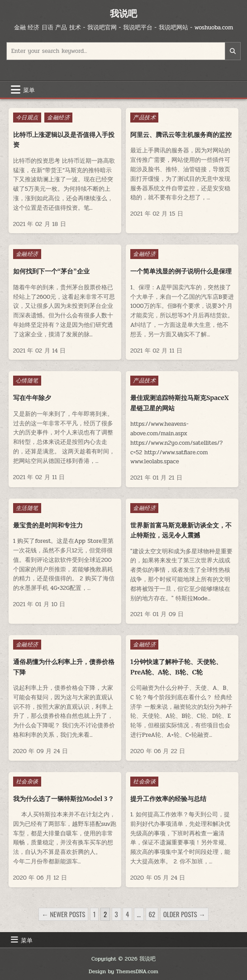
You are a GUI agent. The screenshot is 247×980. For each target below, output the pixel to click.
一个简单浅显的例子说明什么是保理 (181, 271)
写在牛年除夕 (32, 398)
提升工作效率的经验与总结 (168, 799)
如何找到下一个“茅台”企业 (51, 271)
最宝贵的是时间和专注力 (48, 525)
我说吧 (123, 13)
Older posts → (184, 914)
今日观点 (27, 118)
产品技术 (144, 118)
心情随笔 (27, 381)
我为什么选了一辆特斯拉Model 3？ (64, 799)
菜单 (29, 90)
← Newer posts (63, 914)
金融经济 (58, 118)
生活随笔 (27, 508)
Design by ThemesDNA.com (123, 971)
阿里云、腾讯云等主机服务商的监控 (181, 135)
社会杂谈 (27, 782)
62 (152, 914)
